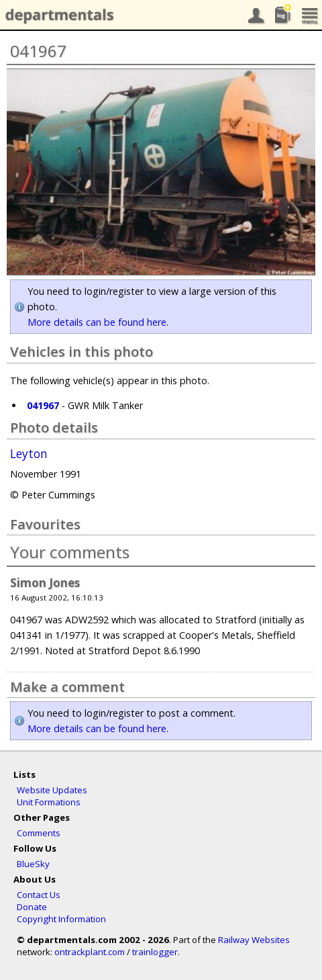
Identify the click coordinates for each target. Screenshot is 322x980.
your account (255, 15)
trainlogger (155, 952)
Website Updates (52, 790)
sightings (282, 15)
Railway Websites (254, 940)
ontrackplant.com (90, 952)
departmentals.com (57, 15)
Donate (32, 907)
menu (309, 15)
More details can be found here (97, 322)
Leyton (29, 454)
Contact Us (39, 895)
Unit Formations (49, 802)
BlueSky (33, 864)
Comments (39, 833)
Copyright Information (61, 919)
